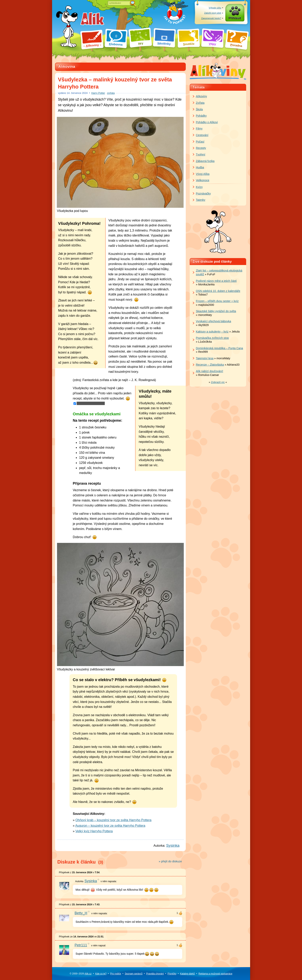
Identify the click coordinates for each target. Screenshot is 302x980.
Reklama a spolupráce (215, 974)
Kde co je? (101, 974)
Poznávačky (203, 194)
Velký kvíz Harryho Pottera (94, 831)
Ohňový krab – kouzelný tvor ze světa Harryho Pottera (113, 820)
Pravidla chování (155, 974)
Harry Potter (98, 93)
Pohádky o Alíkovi (207, 122)
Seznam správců (134, 974)
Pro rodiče (116, 974)
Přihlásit (235, 18)
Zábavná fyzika (205, 161)
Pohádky (201, 116)
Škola (199, 109)
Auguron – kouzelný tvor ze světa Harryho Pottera (110, 826)
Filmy (199, 129)
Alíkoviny (201, 96)
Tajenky (201, 200)
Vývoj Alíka (203, 174)
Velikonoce (203, 180)
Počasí (200, 142)
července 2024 (77, 93)
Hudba (200, 167)
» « (218, 382)
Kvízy (199, 187)
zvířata (111, 93)
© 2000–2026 (81, 974)
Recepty (201, 148)
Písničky (172, 974)
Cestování (202, 135)
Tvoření (201, 154)
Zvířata (200, 103)
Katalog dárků (187, 974)
